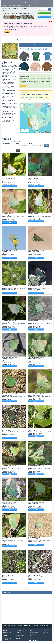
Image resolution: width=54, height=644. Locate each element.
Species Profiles (7, 5)
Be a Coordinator (20, 635)
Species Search (17, 5)
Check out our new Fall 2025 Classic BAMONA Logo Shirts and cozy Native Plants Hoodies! (36, 49)
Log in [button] (41, 13)
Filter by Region (6, 143)
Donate (28, 5)
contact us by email (24, 97)
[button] (3, 51)
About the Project (7, 633)
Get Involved (17, 2)
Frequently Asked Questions (7, 639)
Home (4, 2)
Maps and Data (46, 2)
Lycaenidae (8, 61)
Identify (24, 2)
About (10, 2)
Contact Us (6, 627)
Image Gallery (37, 2)
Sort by (17, 143)
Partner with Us (20, 637)
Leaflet (35, 132)
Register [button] (42, 17)
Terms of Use (27, 626)
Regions (30, 2)
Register (18, 638)
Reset (18, 151)
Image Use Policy (44, 626)
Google (43, 132)
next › (29, 588)
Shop (23, 5)
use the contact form (35, 97)
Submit (46, 146)
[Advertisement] (27, 605)
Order (31, 143)
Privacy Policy (35, 626)
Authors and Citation (6, 635)
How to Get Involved (19, 633)
